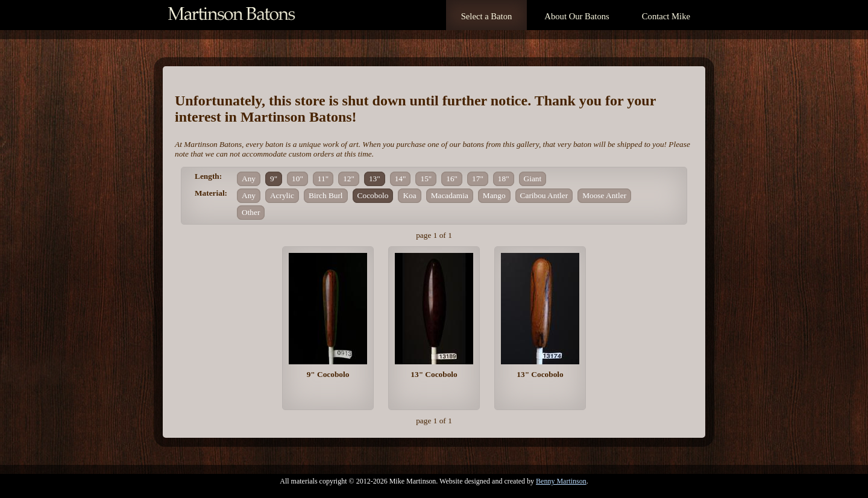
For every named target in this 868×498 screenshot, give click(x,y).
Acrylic (282, 195)
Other (251, 212)
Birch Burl (326, 195)
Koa (409, 195)
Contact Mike (666, 16)
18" (504, 179)
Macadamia (450, 195)
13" (375, 179)
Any (249, 179)
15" (426, 179)
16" (452, 179)
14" (401, 179)
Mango (494, 195)
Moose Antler (604, 195)
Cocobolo (373, 195)
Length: (208, 176)
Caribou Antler (544, 195)
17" (478, 179)
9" (274, 179)
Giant (533, 179)
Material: (211, 193)
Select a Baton (487, 16)
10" (297, 179)
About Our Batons (577, 16)
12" (349, 179)
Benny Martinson (561, 481)
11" (323, 179)
